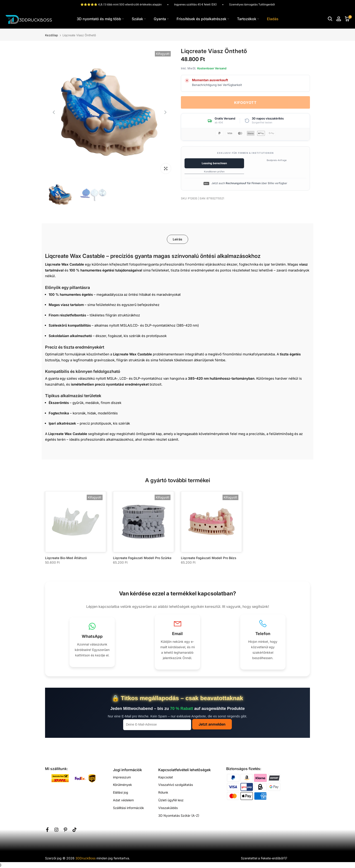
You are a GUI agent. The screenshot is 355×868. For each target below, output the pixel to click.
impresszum (122, 777)
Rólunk (163, 792)
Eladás (273, 19)
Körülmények (122, 785)
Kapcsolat (166, 777)
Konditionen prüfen (214, 171)
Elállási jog (121, 792)
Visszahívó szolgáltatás (176, 785)
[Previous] (54, 112)
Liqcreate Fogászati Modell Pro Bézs (209, 558)
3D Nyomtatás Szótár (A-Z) (179, 815)
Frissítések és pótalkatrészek (203, 19)
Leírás (177, 239)
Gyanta (161, 19)
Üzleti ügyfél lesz (171, 800)
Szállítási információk (128, 808)
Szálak (139, 19)
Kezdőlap (52, 35)
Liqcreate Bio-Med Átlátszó (66, 558)
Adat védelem (123, 800)
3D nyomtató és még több (100, 19)
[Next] (165, 112)
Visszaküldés (168, 808)
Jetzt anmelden (212, 724)
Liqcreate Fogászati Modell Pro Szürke (142, 558)
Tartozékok (248, 19)
